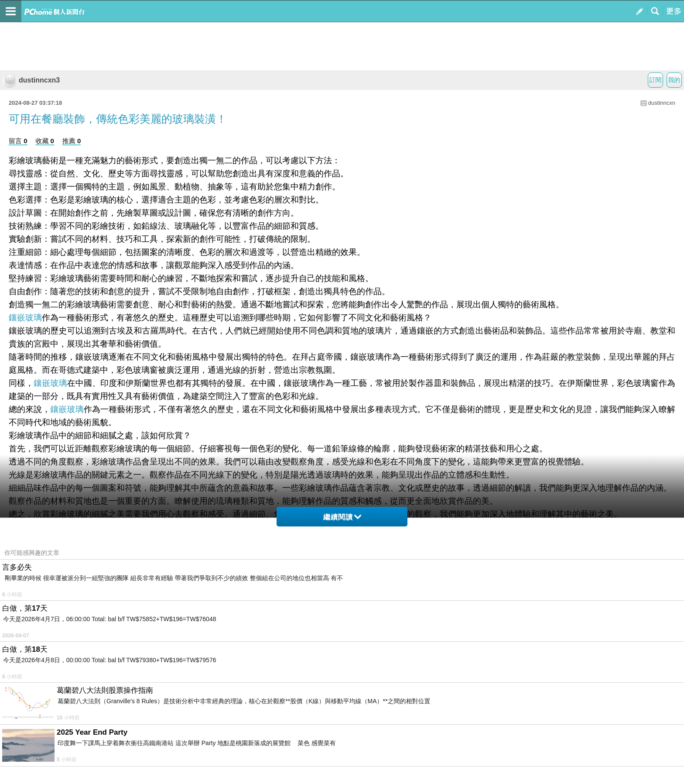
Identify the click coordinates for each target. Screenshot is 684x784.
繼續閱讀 (342, 517)
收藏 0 (45, 141)
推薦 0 (72, 141)
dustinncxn (662, 103)
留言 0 (18, 141)
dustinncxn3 (31, 80)
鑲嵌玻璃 (25, 318)
